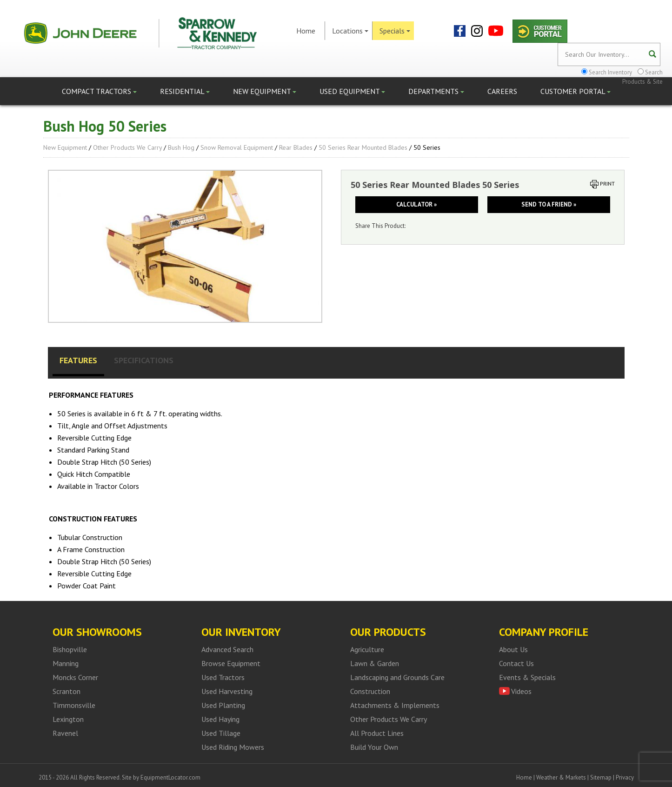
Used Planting (223, 705)
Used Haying (220, 719)
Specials (395, 31)
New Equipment (265, 91)
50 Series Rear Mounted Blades (363, 147)
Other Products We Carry (127, 147)
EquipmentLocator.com (170, 777)
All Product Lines (377, 733)
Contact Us (516, 663)
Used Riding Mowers (233, 747)
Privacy (625, 777)
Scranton (67, 691)
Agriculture (367, 649)
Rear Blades (296, 147)
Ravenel (65, 733)
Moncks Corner (75, 677)
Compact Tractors (99, 91)
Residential (185, 91)
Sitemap (601, 777)
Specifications (144, 360)
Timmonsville (74, 705)
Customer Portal (576, 91)
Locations (350, 31)
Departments (436, 91)
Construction (370, 691)
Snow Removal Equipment (237, 147)
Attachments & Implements (395, 705)
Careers (502, 91)
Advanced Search (227, 649)
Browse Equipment (231, 663)
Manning (66, 663)
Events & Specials (527, 677)
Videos (521, 691)
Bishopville (70, 649)
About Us (513, 649)
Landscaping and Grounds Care (397, 677)
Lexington (68, 719)
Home (306, 31)
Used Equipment (352, 91)
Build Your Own (374, 747)
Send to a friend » (549, 204)
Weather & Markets (561, 777)
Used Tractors (223, 677)
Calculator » (416, 204)
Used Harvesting (227, 691)
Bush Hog (181, 147)
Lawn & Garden (375, 663)
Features (78, 360)
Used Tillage (221, 733)
